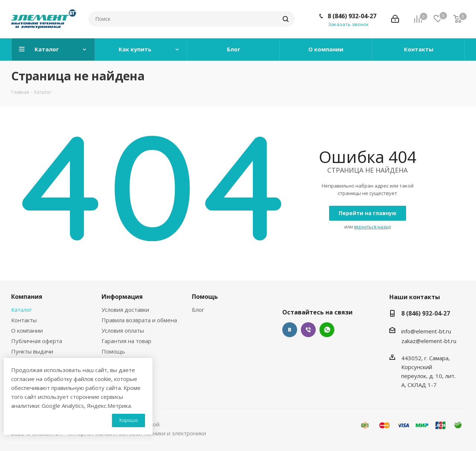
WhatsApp (327, 330)
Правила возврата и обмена (139, 320)
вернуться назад (372, 227)
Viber (308, 330)
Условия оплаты (123, 330)
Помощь (113, 351)
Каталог (22, 310)
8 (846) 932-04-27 (352, 16)
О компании (27, 330)
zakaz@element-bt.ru (429, 341)
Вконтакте (290, 330)
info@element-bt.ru (426, 331)
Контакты (24, 320)
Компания (27, 297)
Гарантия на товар (126, 341)
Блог (198, 310)
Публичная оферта (37, 341)
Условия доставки (125, 310)
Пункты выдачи (32, 351)
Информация (122, 297)
